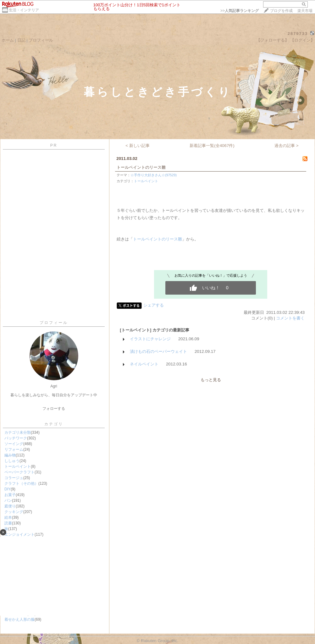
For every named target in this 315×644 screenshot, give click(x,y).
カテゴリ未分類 (18, 432)
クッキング (14, 512)
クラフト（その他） (21, 483)
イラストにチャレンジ (150, 339)
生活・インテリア (24, 10)
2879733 (298, 34)
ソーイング (14, 444)
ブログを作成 (281, 11)
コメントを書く (290, 318)
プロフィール (41, 40)
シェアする (154, 305)
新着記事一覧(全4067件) (212, 146)
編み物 (10, 455)
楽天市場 (305, 11)
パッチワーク (16, 438)
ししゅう (12, 461)
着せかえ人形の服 (19, 619)
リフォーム (14, 449)
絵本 (8, 517)
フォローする (54, 409)
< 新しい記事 (138, 146)
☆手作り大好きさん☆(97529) (154, 175)
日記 (21, 40)
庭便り (10, 506)
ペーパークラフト (19, 472)
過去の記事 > (287, 146)
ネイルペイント (144, 364)
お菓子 (10, 495)
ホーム (8, 40)
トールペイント (18, 466)
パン (8, 500)
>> (240, 11)
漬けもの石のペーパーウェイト (158, 351)
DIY (8, 489)
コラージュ (14, 478)
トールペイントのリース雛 (141, 167)
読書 (8, 523)
